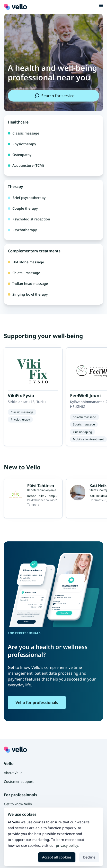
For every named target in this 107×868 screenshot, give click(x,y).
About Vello (13, 773)
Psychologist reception (29, 219)
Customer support (19, 781)
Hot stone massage (26, 262)
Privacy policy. (67, 845)
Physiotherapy (22, 144)
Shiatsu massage (24, 273)
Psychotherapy (22, 230)
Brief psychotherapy (27, 198)
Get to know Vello (18, 804)
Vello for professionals (37, 703)
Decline (89, 857)
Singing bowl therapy (28, 294)
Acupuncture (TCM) (26, 165)
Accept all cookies (57, 857)
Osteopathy (20, 155)
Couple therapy (23, 208)
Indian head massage (28, 284)
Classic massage (23, 133)
